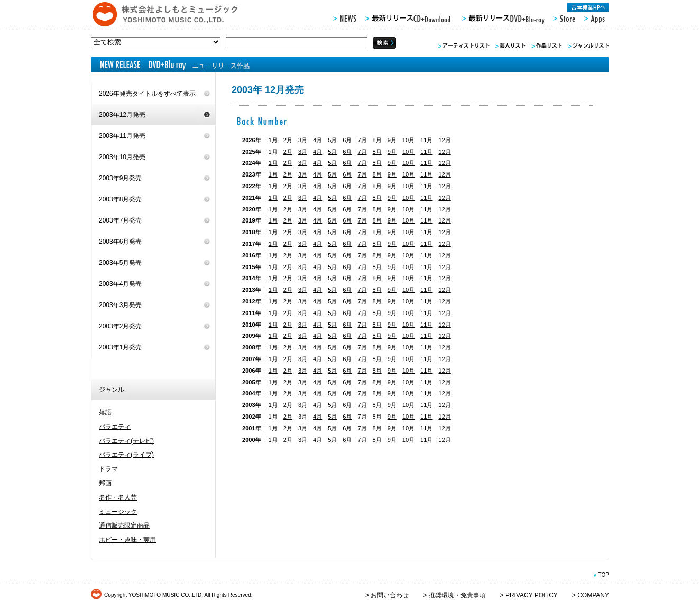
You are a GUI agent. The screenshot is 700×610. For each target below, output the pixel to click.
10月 (408, 152)
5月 (332, 152)
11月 (426, 152)
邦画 (105, 483)
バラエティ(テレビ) (126, 441)
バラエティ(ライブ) (126, 455)
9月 (392, 152)
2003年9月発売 (120, 178)
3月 (303, 152)
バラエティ (115, 427)
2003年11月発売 (122, 136)
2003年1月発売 (120, 347)
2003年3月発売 (120, 305)
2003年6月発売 (120, 242)
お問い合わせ (390, 595)
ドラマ (108, 469)
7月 (362, 152)
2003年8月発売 (120, 199)
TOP (604, 575)
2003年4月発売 (120, 284)
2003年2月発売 (120, 326)
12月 (444, 152)
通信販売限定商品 (124, 525)
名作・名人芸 (118, 497)
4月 (317, 152)
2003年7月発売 (120, 220)
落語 (105, 412)
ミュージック (118, 512)
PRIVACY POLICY (532, 595)
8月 (377, 152)
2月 (288, 152)
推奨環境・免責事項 (457, 595)
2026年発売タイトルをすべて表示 (147, 94)
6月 (347, 152)
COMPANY (593, 595)
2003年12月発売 (122, 115)
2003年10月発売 (122, 157)
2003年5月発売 (120, 263)
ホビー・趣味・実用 (127, 540)
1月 (273, 140)
